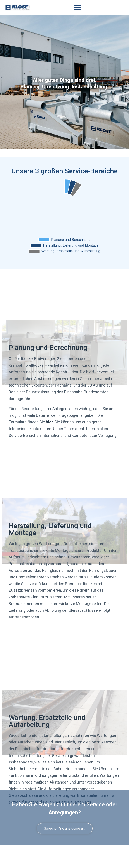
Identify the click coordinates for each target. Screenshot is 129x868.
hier (49, 422)
